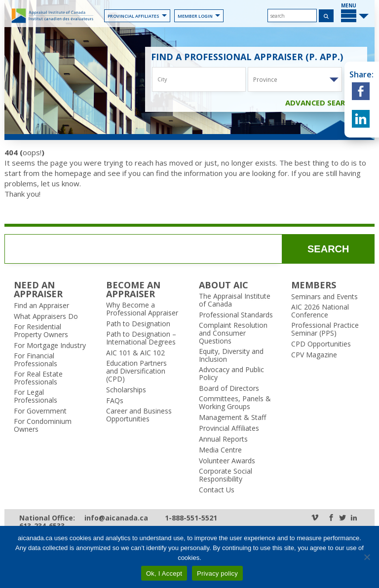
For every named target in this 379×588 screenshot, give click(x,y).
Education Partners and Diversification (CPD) (136, 371)
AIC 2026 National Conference (320, 311)
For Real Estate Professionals (38, 378)
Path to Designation (138, 324)
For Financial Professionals (36, 360)
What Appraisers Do (46, 316)
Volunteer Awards (227, 461)
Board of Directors (229, 388)
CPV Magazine (314, 355)
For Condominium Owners (43, 425)
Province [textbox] (265, 79)
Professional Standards (236, 315)
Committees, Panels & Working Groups (235, 403)
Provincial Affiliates (137, 16)
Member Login (199, 16)
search (328, 249)
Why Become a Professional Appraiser (142, 309)
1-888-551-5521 (191, 518)
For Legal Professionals (36, 396)
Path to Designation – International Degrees (141, 338)
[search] (292, 16)
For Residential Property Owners (41, 331)
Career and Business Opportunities (139, 415)
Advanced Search (325, 103)
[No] (367, 557)
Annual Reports (223, 439)
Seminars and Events (324, 297)
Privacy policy (217, 573)
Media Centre (220, 450)
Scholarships (126, 390)
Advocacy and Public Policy (231, 374)
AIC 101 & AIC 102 (135, 353)
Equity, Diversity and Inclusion (231, 355)
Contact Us (217, 490)
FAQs (115, 401)
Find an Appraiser (41, 306)
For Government (40, 411)
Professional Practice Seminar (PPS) (325, 329)
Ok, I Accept (164, 573)
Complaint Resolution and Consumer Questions (233, 333)
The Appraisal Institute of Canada (235, 300)
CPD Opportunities (321, 344)
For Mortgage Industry (50, 346)
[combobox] (295, 79)
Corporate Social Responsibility (226, 475)
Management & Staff (232, 417)
